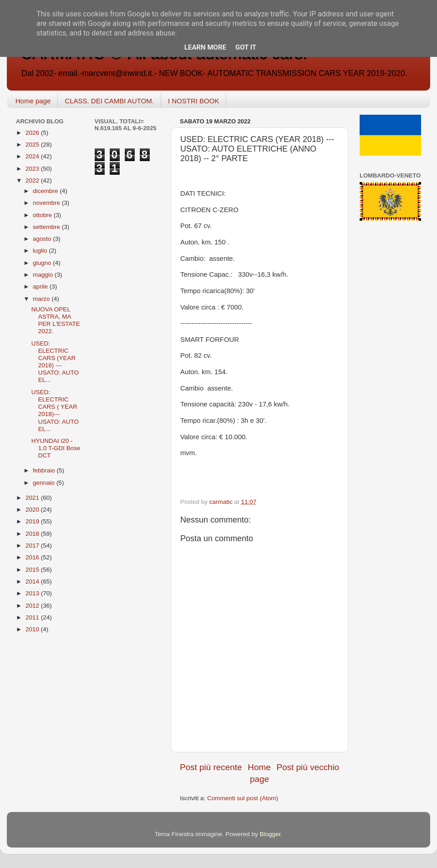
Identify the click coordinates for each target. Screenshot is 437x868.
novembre (47, 203)
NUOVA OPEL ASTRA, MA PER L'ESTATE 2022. (56, 320)
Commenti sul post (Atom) (243, 798)
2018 (33, 534)
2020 (33, 510)
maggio (44, 275)
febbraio (45, 470)
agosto (43, 239)
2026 (33, 133)
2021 (33, 498)
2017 (33, 546)
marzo (42, 299)
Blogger (270, 834)
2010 (33, 629)
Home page (33, 101)
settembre (47, 227)
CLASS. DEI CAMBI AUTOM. (109, 101)
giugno (43, 263)
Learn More (205, 47)
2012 (33, 606)
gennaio (45, 483)
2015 (33, 570)
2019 (33, 521)
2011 (33, 617)
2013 (33, 593)
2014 (33, 581)
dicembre (46, 191)
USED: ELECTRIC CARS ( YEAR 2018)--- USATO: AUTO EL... (55, 411)
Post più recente (211, 767)
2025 (33, 145)
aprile (41, 287)
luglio (41, 251)
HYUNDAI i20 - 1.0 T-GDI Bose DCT (56, 448)
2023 (33, 169)
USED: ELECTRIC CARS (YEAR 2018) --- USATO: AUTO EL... (55, 362)
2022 (33, 180)
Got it (246, 47)
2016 (33, 557)
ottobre (43, 215)
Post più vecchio (308, 767)
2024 (33, 156)
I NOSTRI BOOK (194, 101)
